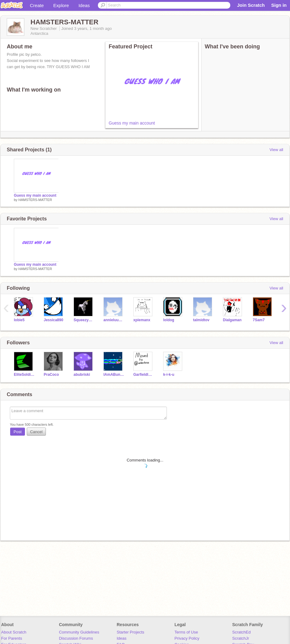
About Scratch (14, 632)
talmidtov (201, 320)
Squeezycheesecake (84, 320)
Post (18, 432)
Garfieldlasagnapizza (144, 375)
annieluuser (114, 320)
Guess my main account (132, 123)
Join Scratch (251, 5)
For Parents (12, 638)
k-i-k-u (169, 375)
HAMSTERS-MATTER (35, 200)
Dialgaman (232, 320)
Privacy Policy (187, 638)
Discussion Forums (76, 638)
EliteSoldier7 (24, 375)
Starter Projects (131, 632)
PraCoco (51, 375)
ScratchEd (241, 632)
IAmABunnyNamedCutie (114, 375)
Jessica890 (53, 320)
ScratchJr (241, 638)
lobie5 (19, 320)
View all (276, 150)
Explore (61, 5)
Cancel (36, 432)
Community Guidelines (79, 632)
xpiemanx (142, 320)
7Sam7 (259, 320)
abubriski (82, 375)
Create (37, 5)
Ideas (84, 5)
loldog (169, 320)
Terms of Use (186, 632)
